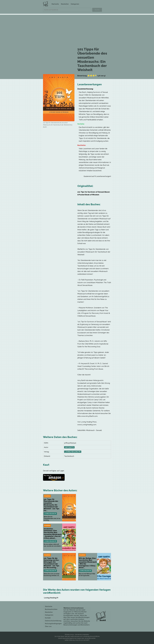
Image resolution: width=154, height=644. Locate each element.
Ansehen (47, 496)
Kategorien (75, 4)
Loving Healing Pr (73, 452)
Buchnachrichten (51, 609)
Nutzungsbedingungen (53, 624)
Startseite (55, 4)
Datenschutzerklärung (53, 621)
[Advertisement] (77, 28)
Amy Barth (69, 447)
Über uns (48, 626)
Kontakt (48, 618)
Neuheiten (65, 4)
